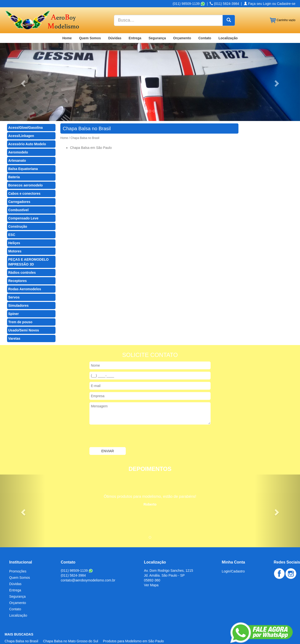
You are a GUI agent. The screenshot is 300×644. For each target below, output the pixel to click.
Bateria (14, 163)
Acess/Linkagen (21, 122)
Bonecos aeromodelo (25, 172)
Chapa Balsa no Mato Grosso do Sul (71, 628)
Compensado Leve (23, 205)
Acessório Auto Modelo (27, 130)
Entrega (135, 24)
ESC (12, 221)
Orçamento (182, 24)
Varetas (14, 325)
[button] (23, 68)
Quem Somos (90, 24)
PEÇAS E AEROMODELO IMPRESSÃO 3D (28, 248)
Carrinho (283, 7)
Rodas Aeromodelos (25, 275)
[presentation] (126, 423)
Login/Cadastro (233, 558)
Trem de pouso (20, 308)
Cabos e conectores (24, 180)
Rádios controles (22, 259)
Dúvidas (115, 24)
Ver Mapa (151, 572)
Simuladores (18, 292)
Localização (228, 24)
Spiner (14, 300)
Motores (15, 238)
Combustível (18, 196)
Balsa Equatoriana (23, 155)
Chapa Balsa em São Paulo (91, 134)
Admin (291, 637)
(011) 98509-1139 (77, 557)
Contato (205, 24)
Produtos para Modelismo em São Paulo (133, 628)
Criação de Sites (250, 637)
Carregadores (19, 188)
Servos (14, 284)
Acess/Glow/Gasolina (25, 114)
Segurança (157, 24)
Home (67, 24)
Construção (18, 213)
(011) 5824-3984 (73, 562)
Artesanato (17, 147)
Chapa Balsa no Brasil (21, 628)
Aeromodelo (18, 139)
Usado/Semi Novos (24, 317)
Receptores (17, 267)
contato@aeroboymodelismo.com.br (88, 567)
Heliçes (14, 229)
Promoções (18, 558)
